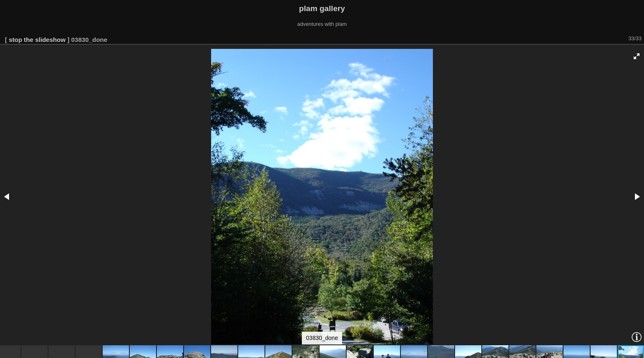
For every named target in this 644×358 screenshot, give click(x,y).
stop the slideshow (37, 40)
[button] (637, 56)
